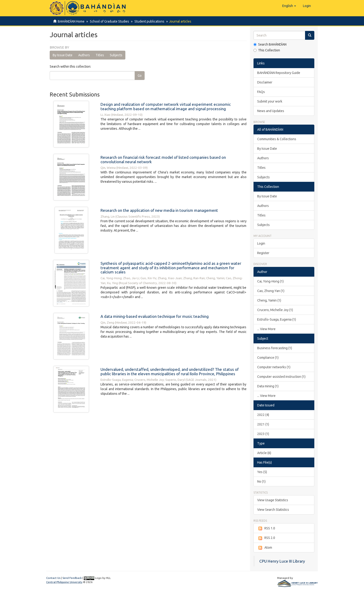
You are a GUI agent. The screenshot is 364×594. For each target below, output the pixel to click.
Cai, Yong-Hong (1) (270, 281)
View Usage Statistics (273, 500)
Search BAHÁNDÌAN (270, 44)
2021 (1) (263, 424)
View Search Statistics (273, 510)
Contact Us (53, 578)
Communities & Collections (277, 139)
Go (140, 76)
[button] (289, 6)
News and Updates (271, 111)
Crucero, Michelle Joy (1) (275, 310)
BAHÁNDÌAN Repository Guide (279, 73)
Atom (265, 548)
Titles (100, 55)
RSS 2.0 (266, 538)
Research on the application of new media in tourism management (159, 210)
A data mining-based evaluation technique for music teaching (155, 316)
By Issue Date (63, 55)
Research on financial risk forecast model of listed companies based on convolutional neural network (163, 159)
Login (261, 243)
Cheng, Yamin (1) (269, 300)
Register (263, 253)
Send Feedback (72, 578)
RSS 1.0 (266, 528)
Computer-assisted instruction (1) (281, 377)
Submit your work (270, 101)
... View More (266, 329)
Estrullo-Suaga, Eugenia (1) (277, 319)
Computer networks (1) (274, 367)
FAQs (261, 92)
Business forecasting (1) (275, 348)
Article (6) (264, 453)
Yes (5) (262, 472)
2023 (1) (263, 434)
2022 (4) (263, 415)
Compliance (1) (268, 358)
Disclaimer (265, 82)
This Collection (267, 50)
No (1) (261, 481)
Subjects (116, 55)
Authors (84, 55)
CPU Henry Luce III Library (282, 561)
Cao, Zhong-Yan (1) (271, 291)
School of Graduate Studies (109, 21)
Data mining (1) (268, 386)
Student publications (148, 21)
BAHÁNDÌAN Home (71, 21)
